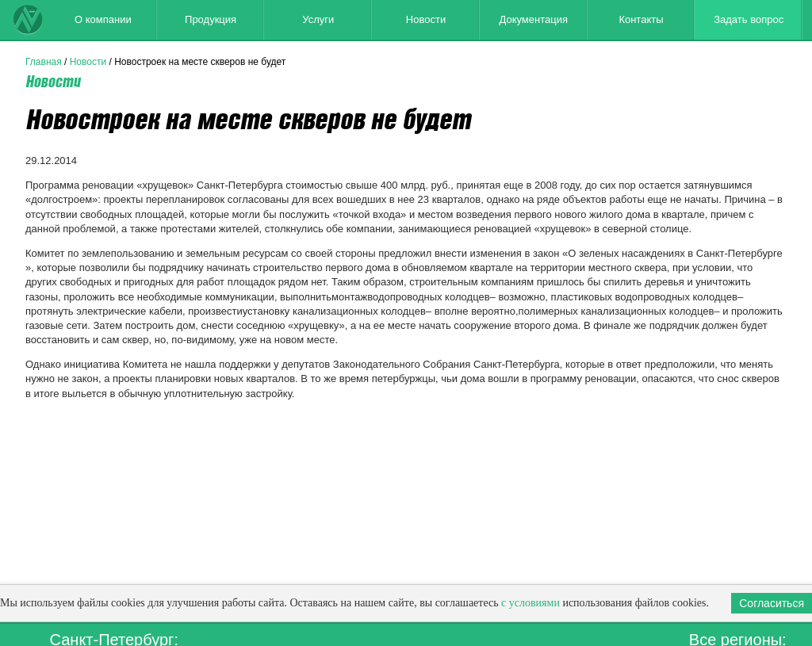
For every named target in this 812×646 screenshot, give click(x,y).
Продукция (211, 19)
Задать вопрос (749, 19)
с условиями (530, 603)
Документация (533, 19)
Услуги (318, 19)
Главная (44, 62)
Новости (426, 19)
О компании (103, 19)
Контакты (641, 19)
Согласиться (772, 603)
